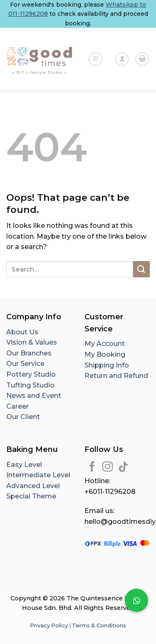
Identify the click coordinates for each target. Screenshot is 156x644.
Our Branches (30, 353)
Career (17, 406)
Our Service (25, 364)
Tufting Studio (30, 385)
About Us (22, 332)
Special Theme (31, 496)
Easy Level (24, 465)
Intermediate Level (38, 475)
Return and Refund (116, 376)
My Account (105, 344)
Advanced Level (33, 486)
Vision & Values (32, 342)
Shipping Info (107, 365)
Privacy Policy (49, 625)
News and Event (34, 396)
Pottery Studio (31, 374)
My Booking (105, 354)
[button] (136, 600)
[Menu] (95, 59)
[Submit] (141, 269)
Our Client (23, 417)
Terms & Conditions (99, 625)
